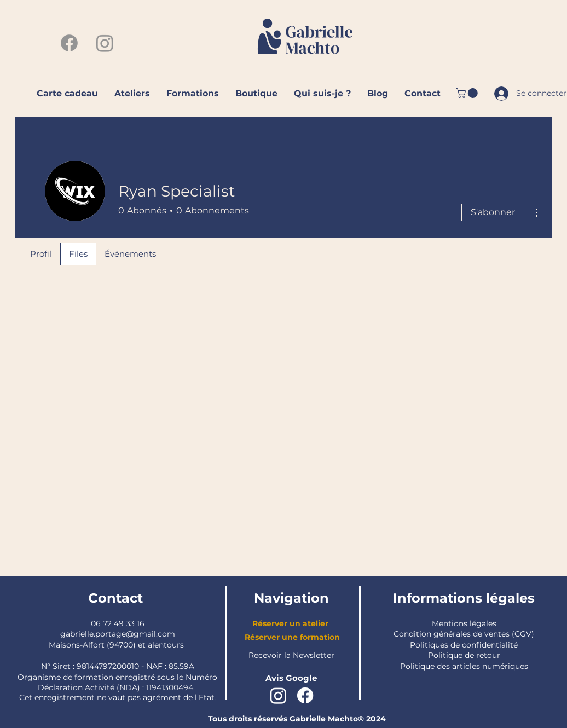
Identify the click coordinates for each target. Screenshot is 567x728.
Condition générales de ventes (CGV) (464, 634)
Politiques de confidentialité (464, 645)
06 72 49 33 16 (118, 623)
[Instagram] (105, 43)
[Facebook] (69, 43)
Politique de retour (464, 655)
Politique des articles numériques (464, 666)
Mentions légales (464, 623)
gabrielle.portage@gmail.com (118, 634)
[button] (468, 93)
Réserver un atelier (290, 623)
